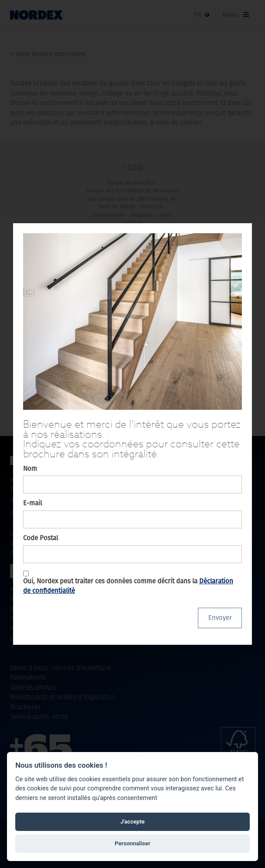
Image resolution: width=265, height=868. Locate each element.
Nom (30, 468)
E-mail (32, 503)
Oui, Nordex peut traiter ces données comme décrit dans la (128, 586)
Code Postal (41, 538)
